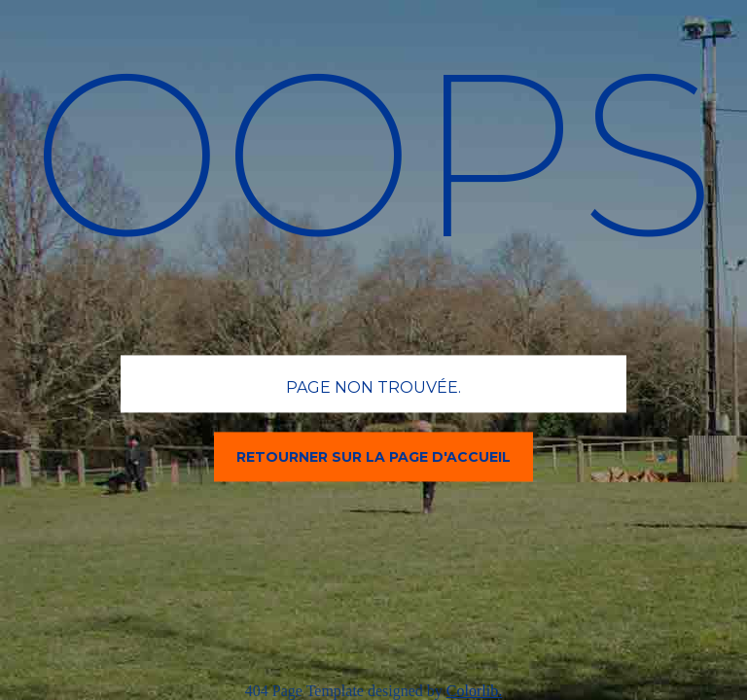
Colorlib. (474, 691)
